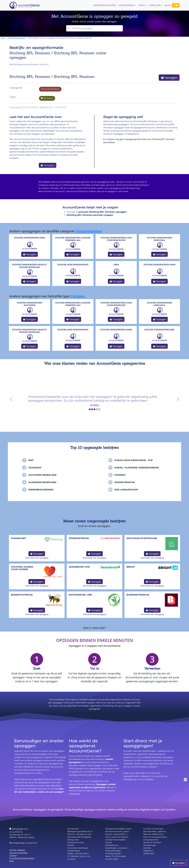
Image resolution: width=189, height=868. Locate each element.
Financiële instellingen (78, 848)
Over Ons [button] (155, 5)
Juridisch (71, 859)
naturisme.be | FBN (80, 595)
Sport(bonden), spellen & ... (155, 831)
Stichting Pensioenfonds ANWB (159, 264)
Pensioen (47, 98)
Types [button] (142, 5)
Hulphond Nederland (42, 475)
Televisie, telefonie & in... (154, 834)
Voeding (147, 848)
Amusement (73, 829)
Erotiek (71, 845)
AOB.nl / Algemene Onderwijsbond (137, 468)
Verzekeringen (150, 845)
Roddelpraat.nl (125, 482)
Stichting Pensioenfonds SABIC (30, 238)
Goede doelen (74, 851)
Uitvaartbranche (151, 840)
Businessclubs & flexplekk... (80, 837)
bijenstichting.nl (22, 595)
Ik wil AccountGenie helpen (22, 858)
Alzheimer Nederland (42, 482)
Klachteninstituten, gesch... (118, 831)
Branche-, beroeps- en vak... (80, 834)
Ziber (116, 264)
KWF (31, 460)
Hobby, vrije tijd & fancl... (78, 853)
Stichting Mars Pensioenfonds (73, 264)
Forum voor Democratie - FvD (134, 460)
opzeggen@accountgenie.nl (23, 843)
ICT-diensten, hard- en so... (79, 856)
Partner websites (17, 850)
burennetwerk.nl (138, 595)
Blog (168, 5)
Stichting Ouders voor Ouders (22, 568)
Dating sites (73, 840)
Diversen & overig (75, 842)
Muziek (108, 842)
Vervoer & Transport (152, 842)
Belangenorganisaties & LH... (80, 831)
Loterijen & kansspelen (115, 840)
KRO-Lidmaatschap (126, 490)
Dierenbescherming (41, 490)
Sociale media (112, 859)
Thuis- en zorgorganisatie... (155, 837)
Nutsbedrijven (112, 845)
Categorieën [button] (126, 5)
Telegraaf (35, 468)
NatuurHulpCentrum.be (142, 538)
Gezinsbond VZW (79, 567)
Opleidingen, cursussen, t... (117, 848)
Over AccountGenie (18, 853)
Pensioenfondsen (50, 89)
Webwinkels (149, 853)
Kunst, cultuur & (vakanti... (117, 837)
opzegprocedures (105, 5)
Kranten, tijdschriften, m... (117, 834)
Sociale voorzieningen (153, 829)
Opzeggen (169, 78)
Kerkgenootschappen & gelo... (119, 829)
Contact (13, 855)
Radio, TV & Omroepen (116, 856)
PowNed (120, 475)
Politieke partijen (113, 853)
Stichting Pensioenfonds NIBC (159, 329)
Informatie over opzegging (37, 558)
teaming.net (19, 538)
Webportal (148, 851)
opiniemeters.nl (79, 538)
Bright (131, 567)
